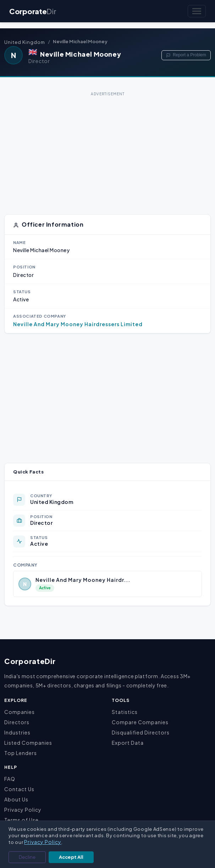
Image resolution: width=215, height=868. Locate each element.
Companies (20, 712)
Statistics (125, 712)
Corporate (33, 11)
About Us (16, 799)
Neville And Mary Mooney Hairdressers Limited (78, 324)
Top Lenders (21, 753)
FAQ (10, 779)
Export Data (128, 743)
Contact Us (19, 789)
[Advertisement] (107, 148)
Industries (17, 732)
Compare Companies (140, 722)
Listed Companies (28, 743)
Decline (27, 857)
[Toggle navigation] (197, 11)
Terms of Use (21, 820)
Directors (17, 722)
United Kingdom (25, 42)
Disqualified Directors (141, 732)
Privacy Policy (23, 810)
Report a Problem (186, 55)
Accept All (71, 857)
